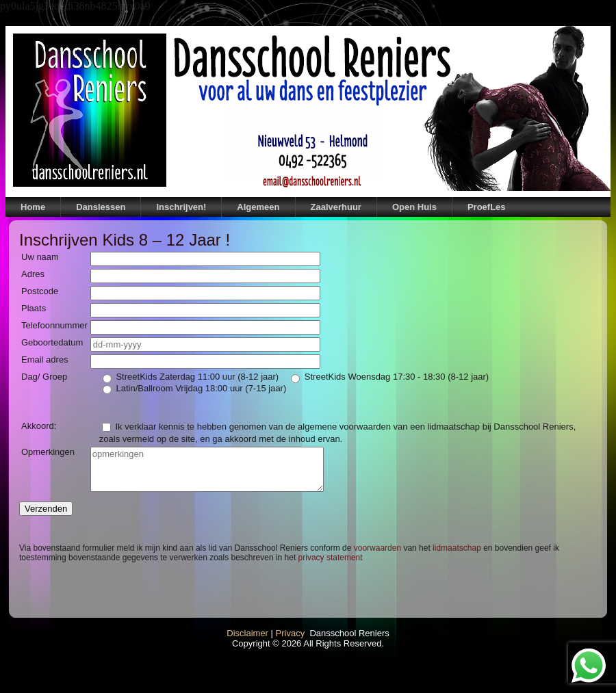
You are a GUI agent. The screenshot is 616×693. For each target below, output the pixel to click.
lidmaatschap (457, 548)
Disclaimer (247, 633)
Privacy (291, 633)
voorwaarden (377, 548)
